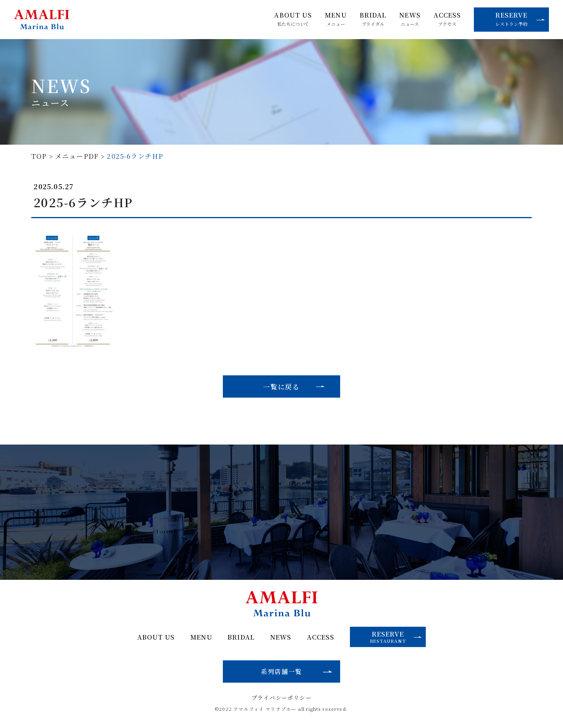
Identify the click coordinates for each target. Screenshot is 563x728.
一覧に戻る (281, 386)
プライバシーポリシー (281, 698)
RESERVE (520, 19)
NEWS (410, 19)
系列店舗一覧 (281, 671)
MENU (336, 19)
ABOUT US (293, 19)
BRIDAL (373, 19)
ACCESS (447, 19)
